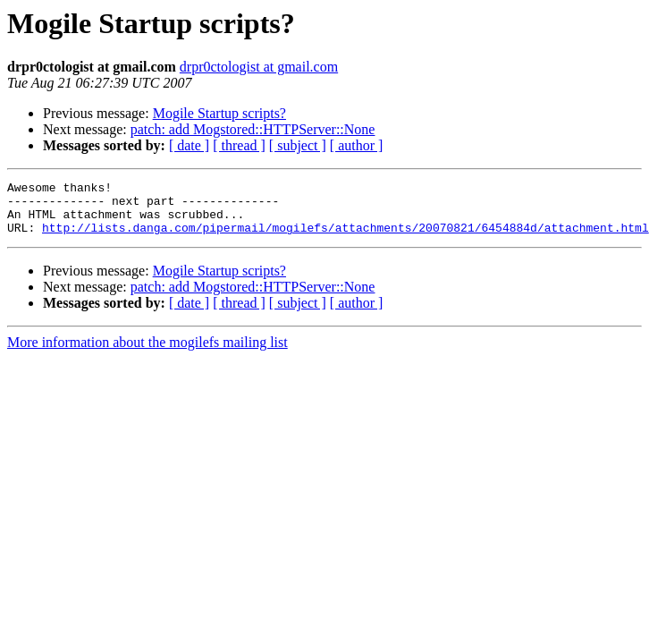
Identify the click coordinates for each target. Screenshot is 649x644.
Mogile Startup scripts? (219, 113)
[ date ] (189, 145)
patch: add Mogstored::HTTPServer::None (253, 129)
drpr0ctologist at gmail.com (259, 67)
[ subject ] (298, 145)
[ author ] (357, 145)
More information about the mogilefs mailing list (147, 353)
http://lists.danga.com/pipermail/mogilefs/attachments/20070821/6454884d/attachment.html (346, 238)
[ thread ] (239, 145)
